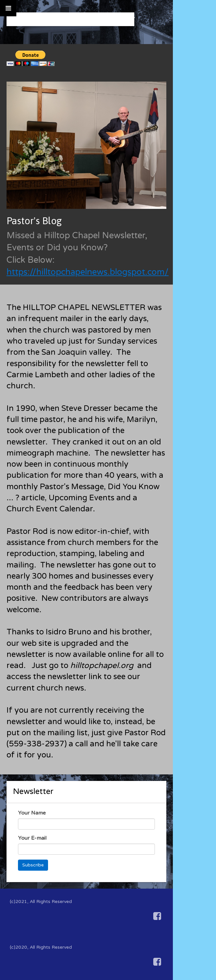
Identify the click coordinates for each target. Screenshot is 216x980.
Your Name (32, 813)
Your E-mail (32, 838)
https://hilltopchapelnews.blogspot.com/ (88, 272)
